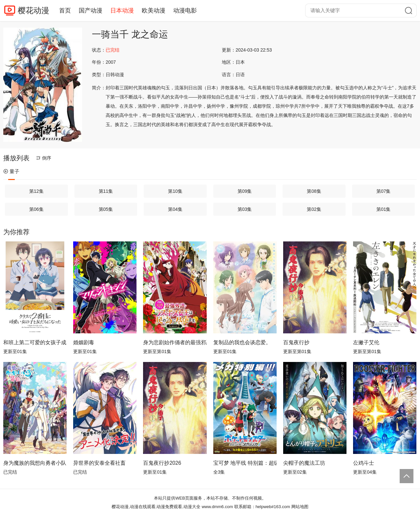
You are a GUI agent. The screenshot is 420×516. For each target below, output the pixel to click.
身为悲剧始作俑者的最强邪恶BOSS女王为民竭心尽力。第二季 (175, 342)
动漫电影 (185, 11)
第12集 (36, 191)
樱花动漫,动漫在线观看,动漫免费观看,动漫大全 (156, 507)
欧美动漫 (154, 11)
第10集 (175, 191)
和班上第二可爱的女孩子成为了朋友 (35, 342)
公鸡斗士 (364, 463)
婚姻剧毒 (84, 342)
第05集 (106, 209)
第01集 (384, 209)
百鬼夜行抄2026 (162, 463)
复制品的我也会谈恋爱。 (242, 342)
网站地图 (300, 507)
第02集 (314, 209)
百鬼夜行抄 (296, 342)
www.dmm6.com (217, 507)
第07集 (384, 191)
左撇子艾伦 (366, 342)
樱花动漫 (33, 10)
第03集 (245, 209)
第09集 (245, 191)
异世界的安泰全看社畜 (99, 463)
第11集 (106, 191)
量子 (11, 171)
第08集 (314, 191)
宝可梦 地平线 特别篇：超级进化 (245, 463)
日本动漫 (122, 11)
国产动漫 (91, 11)
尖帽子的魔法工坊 (304, 463)
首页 (65, 11)
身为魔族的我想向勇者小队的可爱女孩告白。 (35, 463)
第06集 (36, 209)
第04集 (175, 209)
